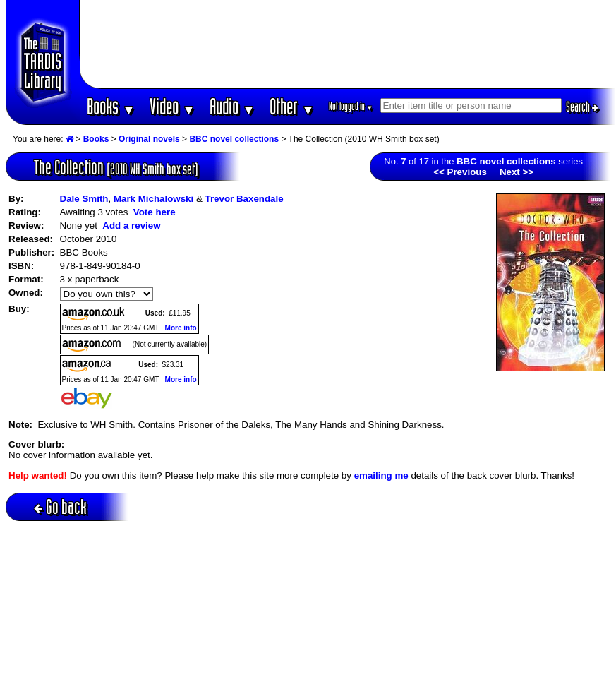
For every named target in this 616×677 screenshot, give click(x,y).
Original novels (149, 139)
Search (582, 107)
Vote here (155, 212)
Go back (60, 507)
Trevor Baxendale (244, 199)
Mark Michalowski (153, 199)
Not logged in (351, 106)
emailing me (381, 475)
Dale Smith (84, 199)
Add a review (131, 226)
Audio (232, 106)
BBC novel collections (234, 139)
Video (173, 106)
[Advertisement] (348, 44)
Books (111, 106)
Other (292, 106)
